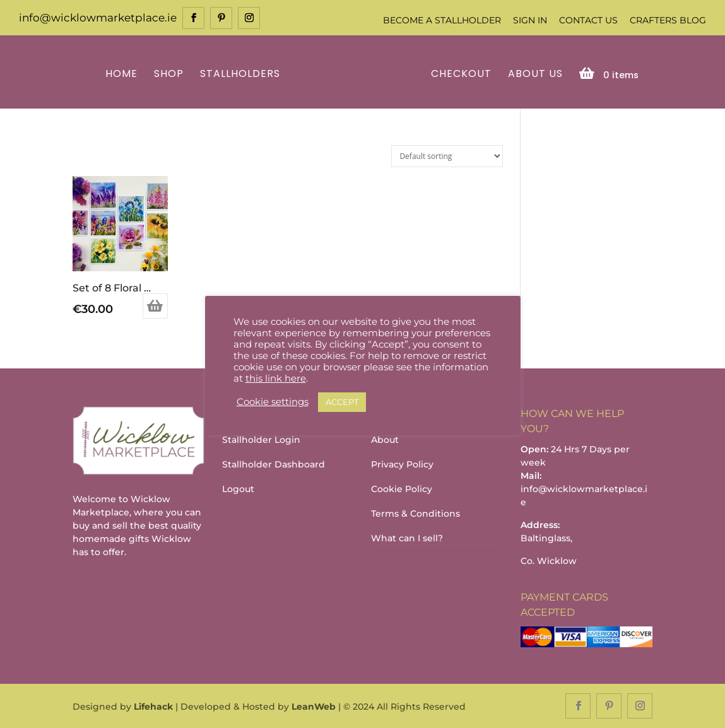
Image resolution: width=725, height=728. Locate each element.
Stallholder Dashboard (274, 464)
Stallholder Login (261, 440)
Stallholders (240, 75)
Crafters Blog (668, 20)
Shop (169, 75)
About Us (535, 75)
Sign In (530, 20)
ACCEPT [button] (342, 402)
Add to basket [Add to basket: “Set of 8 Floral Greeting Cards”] (155, 306)
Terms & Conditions (416, 514)
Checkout (461, 75)
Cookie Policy (402, 489)
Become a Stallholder (442, 20)
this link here (276, 379)
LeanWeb (314, 707)
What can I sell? (407, 538)
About (385, 440)
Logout (238, 489)
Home (121, 75)
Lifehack (153, 707)
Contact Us (588, 20)
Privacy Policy (402, 464)
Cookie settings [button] (273, 402)
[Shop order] (447, 156)
